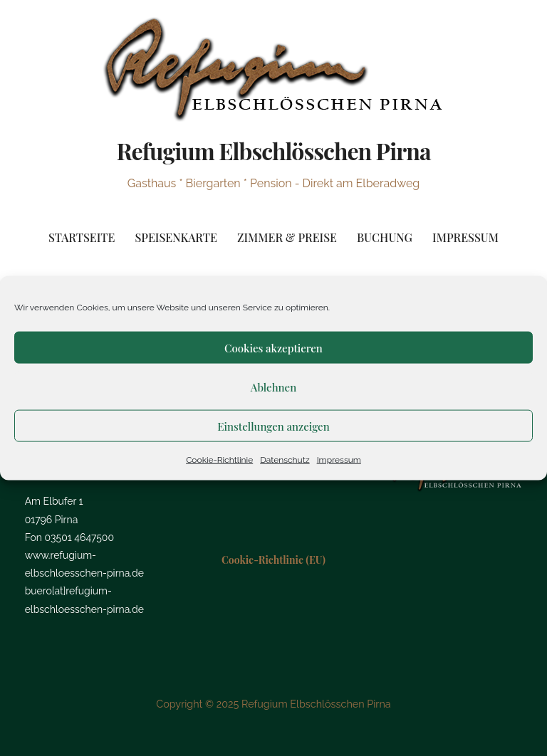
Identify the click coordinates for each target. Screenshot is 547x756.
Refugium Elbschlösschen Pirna (273, 151)
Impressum (339, 460)
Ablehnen (273, 387)
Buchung (385, 237)
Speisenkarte (176, 237)
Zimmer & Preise (287, 237)
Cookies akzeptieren (273, 347)
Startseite (82, 237)
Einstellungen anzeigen (273, 426)
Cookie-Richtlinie (219, 460)
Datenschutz (285, 460)
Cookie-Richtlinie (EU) (273, 560)
